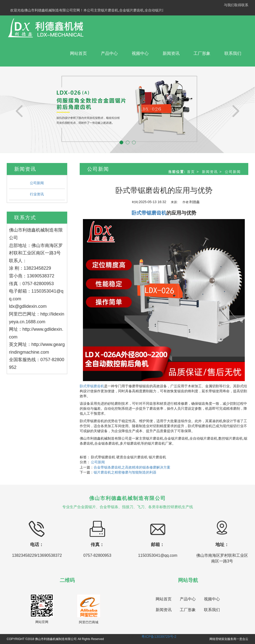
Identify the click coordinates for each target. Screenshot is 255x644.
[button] (19, 110)
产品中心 (109, 53)
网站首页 (78, 53)
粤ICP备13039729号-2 (159, 637)
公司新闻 (37, 183)
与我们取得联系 (236, 5)
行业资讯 (37, 194)
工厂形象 (202, 53)
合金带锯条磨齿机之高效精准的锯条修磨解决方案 (132, 467)
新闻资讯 (171, 53)
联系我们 (233, 53)
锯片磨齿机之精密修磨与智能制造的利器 (125, 472)
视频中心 (140, 53)
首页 (191, 172)
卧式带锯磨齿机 (92, 386)
